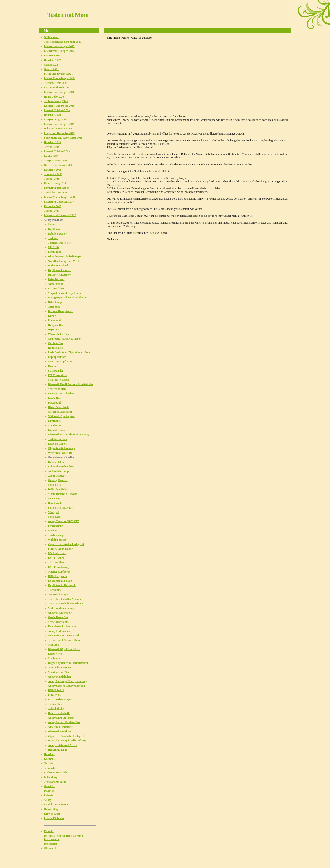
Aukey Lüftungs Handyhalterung (68, 681)
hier (135, 233)
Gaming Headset (58, 480)
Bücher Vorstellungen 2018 (60, 197)
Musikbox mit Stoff (59, 672)
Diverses (49, 791)
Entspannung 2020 (55, 119)
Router (52, 366)
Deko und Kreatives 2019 (59, 129)
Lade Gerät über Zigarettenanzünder (70, 352)
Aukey (48, 800)
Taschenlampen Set (59, 243)
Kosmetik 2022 (53, 55)
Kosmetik (49, 759)
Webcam (53, 530)
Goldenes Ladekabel (60, 412)
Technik (49, 763)
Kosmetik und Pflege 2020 (59, 106)
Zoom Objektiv (57, 476)
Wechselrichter (57, 553)
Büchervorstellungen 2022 (59, 51)
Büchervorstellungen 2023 (59, 46)
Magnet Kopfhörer (59, 572)
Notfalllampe (56, 284)
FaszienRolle (55, 526)
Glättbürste (55, 421)
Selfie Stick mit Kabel (61, 508)
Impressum (51, 844)
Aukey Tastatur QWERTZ (64, 521)
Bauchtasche (55, 503)
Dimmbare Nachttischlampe (64, 256)
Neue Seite (54, 307)
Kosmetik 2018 (53, 170)
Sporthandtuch (57, 389)
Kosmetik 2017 (53, 206)
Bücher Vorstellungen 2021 (60, 78)
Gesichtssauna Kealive (61, 457)
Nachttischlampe (58, 594)
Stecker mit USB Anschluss (64, 640)
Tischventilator (57, 562)
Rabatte (49, 795)
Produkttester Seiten (56, 805)
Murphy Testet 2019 (56, 161)
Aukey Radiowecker (60, 613)
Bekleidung (51, 777)
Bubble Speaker (57, 234)
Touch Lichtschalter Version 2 (65, 604)
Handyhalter (55, 348)
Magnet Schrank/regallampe (65, 293)
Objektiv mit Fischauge (62, 448)
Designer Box (56, 325)
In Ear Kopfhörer (58, 489)
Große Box (54, 398)
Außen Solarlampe (59, 471)
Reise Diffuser (56, 279)
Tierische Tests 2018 (56, 193)
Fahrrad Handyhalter (61, 467)
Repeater (53, 330)
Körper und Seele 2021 (57, 87)
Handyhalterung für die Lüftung (67, 741)
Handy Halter (56, 462)
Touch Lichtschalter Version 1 (65, 599)
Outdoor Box (56, 343)
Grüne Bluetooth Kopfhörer (64, 339)
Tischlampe (55, 590)
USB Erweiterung (58, 567)
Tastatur (53, 238)
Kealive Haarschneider (61, 393)
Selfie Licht (55, 517)
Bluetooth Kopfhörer (60, 731)
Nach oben (113, 239)
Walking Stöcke (57, 540)
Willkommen (51, 37)
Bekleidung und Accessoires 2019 (63, 138)
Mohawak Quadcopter (61, 416)
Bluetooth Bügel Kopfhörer (64, 649)
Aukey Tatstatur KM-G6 (62, 745)
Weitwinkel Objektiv (60, 453)
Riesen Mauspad (58, 750)
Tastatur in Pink (57, 439)
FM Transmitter (57, 375)
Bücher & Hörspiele (56, 773)
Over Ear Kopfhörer (60, 361)
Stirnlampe (55, 425)
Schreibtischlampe (59, 622)
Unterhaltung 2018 (55, 183)
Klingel (52, 316)
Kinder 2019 (51, 156)
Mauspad (53, 512)
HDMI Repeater (58, 576)
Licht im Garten (57, 444)
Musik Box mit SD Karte (63, 494)
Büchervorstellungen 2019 (59, 124)
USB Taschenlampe (59, 699)
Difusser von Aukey (59, 275)
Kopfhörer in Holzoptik (62, 585)
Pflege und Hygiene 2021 (58, 74)
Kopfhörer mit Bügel (60, 581)
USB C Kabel (56, 558)
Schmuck (49, 768)
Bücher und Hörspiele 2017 (60, 215)
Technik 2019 (52, 147)
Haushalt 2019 (52, 142)
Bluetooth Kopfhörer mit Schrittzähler (71, 384)
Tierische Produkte (55, 782)
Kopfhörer (54, 229)
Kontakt (49, 831)
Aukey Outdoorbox (59, 631)
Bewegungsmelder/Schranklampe (68, 298)
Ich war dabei (52, 814)
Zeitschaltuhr (56, 709)
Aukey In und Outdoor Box (64, 722)
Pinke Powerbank (58, 266)
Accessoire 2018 (53, 174)
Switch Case (55, 704)
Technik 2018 (52, 179)
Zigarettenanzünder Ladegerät (66, 544)
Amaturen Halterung (60, 727)
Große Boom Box (58, 617)
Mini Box (53, 645)
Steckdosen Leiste (58, 380)
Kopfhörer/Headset (59, 270)
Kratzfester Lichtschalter (63, 626)
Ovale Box (54, 499)
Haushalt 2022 (52, 60)
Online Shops (52, 809)
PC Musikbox (56, 288)
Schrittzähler (56, 371)
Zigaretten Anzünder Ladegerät (67, 736)
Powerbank (55, 320)
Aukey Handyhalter (60, 677)
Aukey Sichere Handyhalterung (67, 686)
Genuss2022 (51, 65)
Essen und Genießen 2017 (59, 202)
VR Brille (54, 247)
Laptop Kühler (57, 357)
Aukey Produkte (53, 220)
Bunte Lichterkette (59, 713)
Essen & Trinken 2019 (57, 151)
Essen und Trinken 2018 (58, 188)
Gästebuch (50, 848)
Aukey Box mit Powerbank (64, 636)
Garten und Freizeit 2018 (59, 165)
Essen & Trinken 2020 (57, 110)
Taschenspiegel (57, 535)
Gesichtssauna (56, 430)
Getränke (49, 786)
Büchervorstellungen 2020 (59, 92)
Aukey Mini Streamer (61, 718)
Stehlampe (54, 658)
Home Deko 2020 (54, 97)
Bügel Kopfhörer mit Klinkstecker (68, 663)
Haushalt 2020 (52, 115)
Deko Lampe (56, 302)
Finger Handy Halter (60, 549)
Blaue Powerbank (58, 407)
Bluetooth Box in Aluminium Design (69, 435)
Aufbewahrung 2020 (56, 101)
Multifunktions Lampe (61, 608)
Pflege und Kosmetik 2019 (59, 133)
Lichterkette (55, 654)
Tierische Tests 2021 (56, 83)
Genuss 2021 (51, 69)
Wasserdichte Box (59, 334)
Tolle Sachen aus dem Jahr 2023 (63, 42)
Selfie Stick (55, 485)
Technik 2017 (52, 211)
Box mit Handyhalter (60, 311)
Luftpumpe (55, 252)
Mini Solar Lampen (59, 667)
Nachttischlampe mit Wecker (65, 261)
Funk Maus (55, 695)
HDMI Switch (56, 690)
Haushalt (49, 754)
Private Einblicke (54, 818)
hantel (52, 224)
